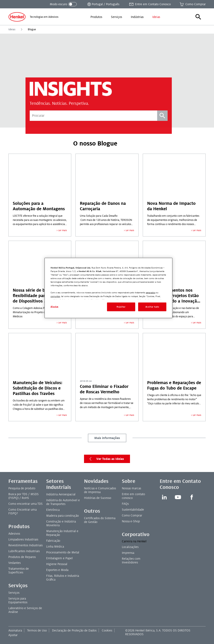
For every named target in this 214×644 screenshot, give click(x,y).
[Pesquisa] (162, 116)
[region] (108, 288)
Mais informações (107, 438)
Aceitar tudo (152, 307)
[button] (198, 17)
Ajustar (13, 635)
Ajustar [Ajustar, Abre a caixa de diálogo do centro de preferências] (55, 307)
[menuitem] (96, 17)
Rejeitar (121, 307)
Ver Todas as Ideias (106, 459)
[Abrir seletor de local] (103, 4)
